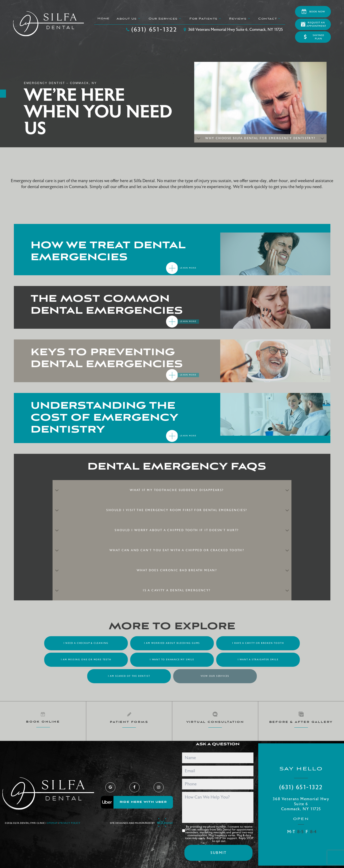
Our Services (165, 19)
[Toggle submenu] (139, 19)
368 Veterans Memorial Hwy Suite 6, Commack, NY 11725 (233, 30)
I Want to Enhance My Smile (172, 660)
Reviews (240, 19)
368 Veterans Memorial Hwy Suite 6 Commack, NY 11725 (301, 804)
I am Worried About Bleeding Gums (172, 643)
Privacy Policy (70, 823)
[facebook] (134, 787)
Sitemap (52, 823)
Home (104, 19)
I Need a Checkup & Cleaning (86, 643)
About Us (129, 19)
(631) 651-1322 (151, 30)
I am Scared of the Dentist (129, 676)
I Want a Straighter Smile (258, 660)
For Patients (206, 19)
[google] (110, 787)
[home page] (49, 24)
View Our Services (215, 676)
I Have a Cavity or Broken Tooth (258, 643)
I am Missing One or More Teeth (86, 660)
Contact (270, 19)
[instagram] (159, 787)
